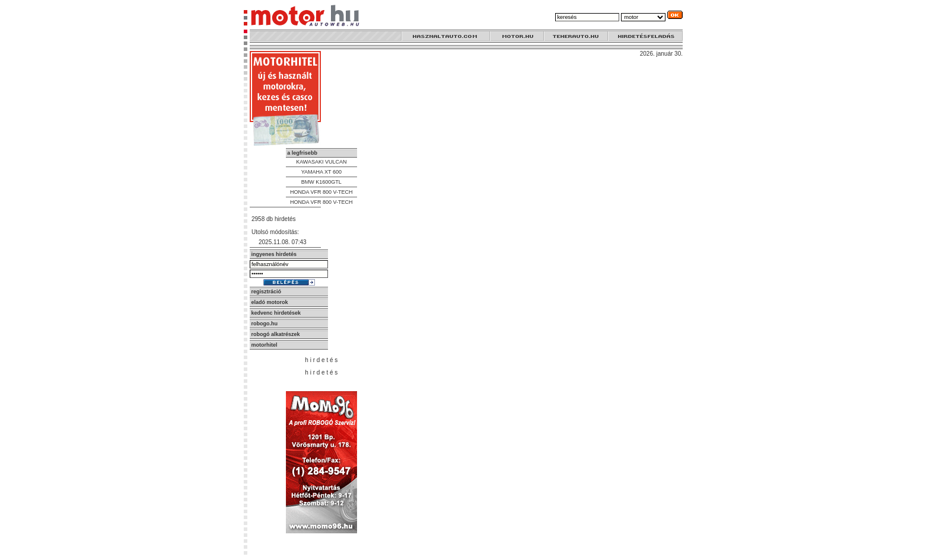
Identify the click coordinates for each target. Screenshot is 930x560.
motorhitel (265, 345)
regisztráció (267, 292)
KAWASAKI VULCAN (321, 162)
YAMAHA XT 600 (321, 172)
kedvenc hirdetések (276, 313)
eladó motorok (270, 302)
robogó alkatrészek (276, 334)
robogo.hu (265, 324)
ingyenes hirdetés (274, 254)
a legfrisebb (302, 153)
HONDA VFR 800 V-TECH (321, 192)
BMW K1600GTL (321, 182)
